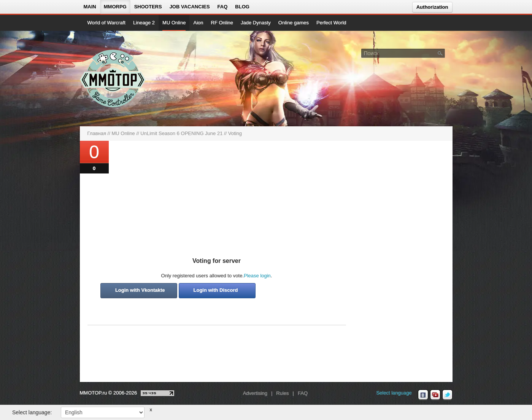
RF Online (222, 23)
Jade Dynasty (256, 23)
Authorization (432, 7)
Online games (294, 23)
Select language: (32, 412)
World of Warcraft (106, 23)
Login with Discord (216, 290)
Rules (282, 393)
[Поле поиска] (440, 53)
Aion (198, 23)
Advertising (255, 393)
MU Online (174, 23)
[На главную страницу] (113, 78)
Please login (257, 276)
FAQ (223, 7)
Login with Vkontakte (140, 290)
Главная (97, 133)
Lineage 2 (144, 23)
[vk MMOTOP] (423, 395)
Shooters (148, 7)
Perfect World (331, 23)
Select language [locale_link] (394, 393)
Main (90, 7)
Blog (242, 7)
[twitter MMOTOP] (447, 395)
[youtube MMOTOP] (435, 395)
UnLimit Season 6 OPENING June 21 (181, 133)
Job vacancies (190, 7)
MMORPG (115, 7)
